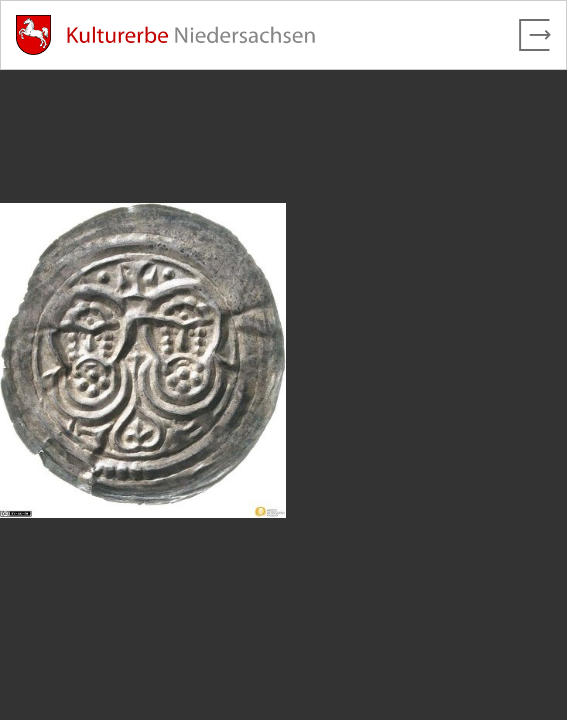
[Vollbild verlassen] (535, 35)
